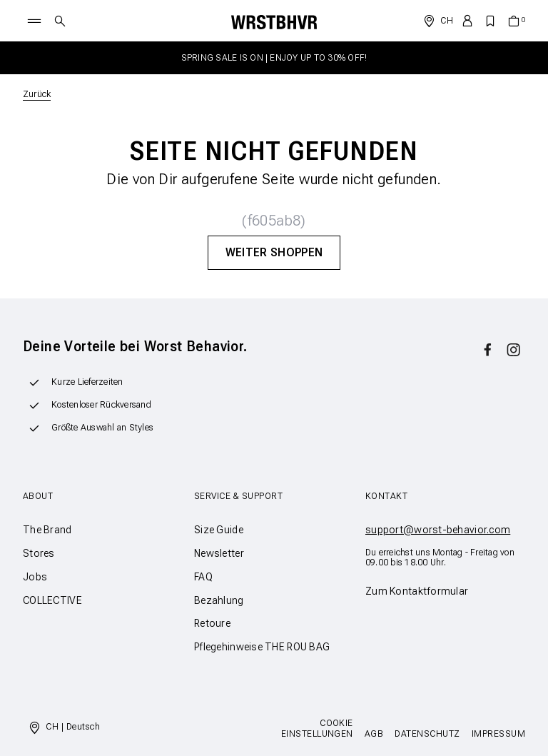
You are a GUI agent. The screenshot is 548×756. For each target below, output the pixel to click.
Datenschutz (427, 734)
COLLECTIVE (52, 600)
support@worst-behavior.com (438, 530)
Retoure (212, 623)
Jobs (35, 577)
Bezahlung (219, 600)
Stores (39, 553)
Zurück (37, 94)
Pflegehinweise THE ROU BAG (262, 647)
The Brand (47, 530)
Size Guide (219, 530)
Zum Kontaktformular (417, 591)
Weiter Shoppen (274, 252)
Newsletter (219, 553)
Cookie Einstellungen (317, 728)
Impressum (498, 734)
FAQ (203, 577)
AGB (374, 734)
